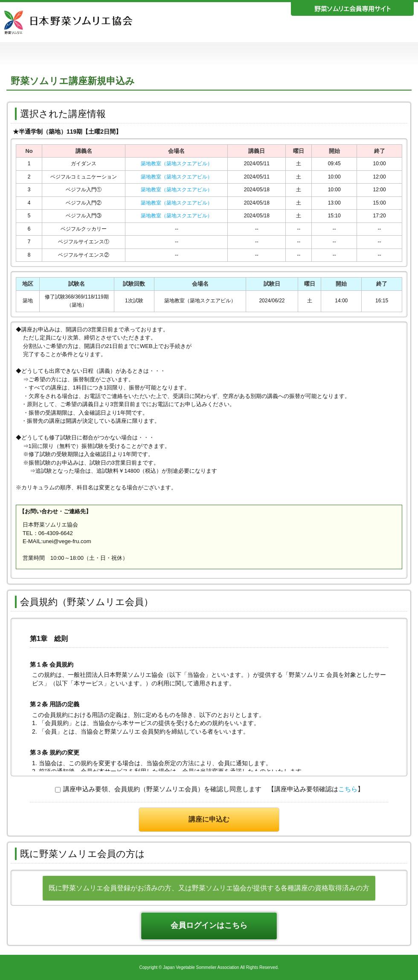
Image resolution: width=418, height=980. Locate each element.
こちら (348, 789)
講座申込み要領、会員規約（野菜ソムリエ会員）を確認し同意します (158, 789)
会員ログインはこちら (209, 925)
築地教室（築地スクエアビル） (177, 164)
